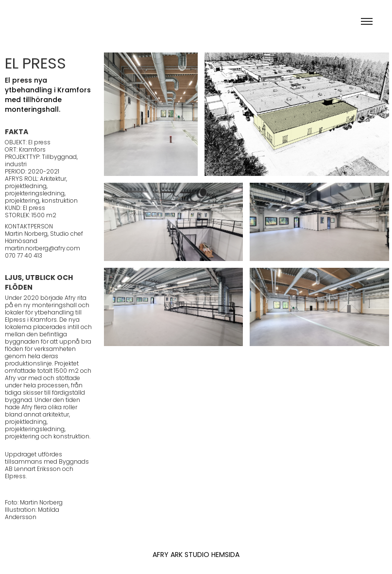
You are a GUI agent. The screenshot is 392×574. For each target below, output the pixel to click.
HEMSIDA (224, 555)
